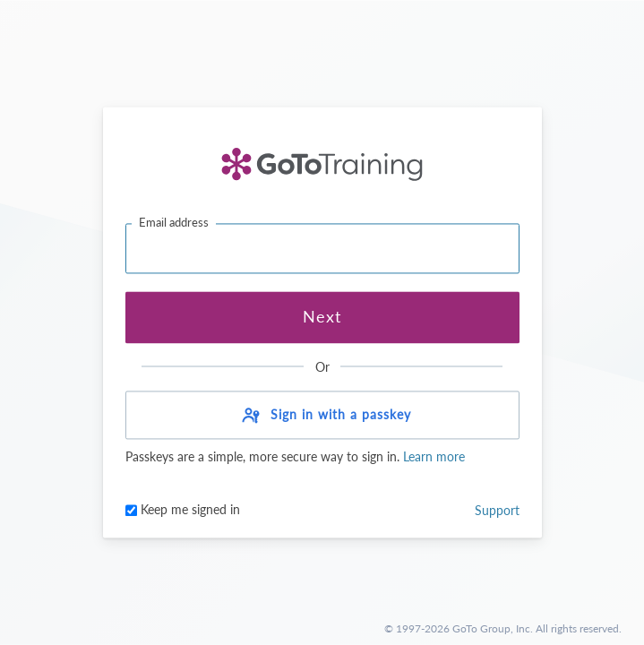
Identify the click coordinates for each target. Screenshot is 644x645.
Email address (174, 222)
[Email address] (322, 248)
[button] (322, 416)
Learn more (432, 457)
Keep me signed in (183, 510)
